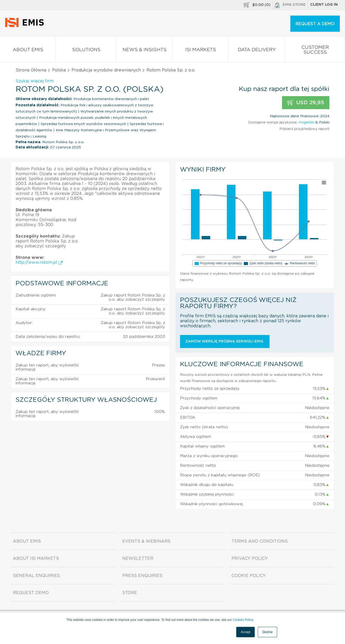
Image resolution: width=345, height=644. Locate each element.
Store (130, 593)
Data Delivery (257, 51)
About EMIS (28, 51)
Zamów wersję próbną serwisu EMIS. (225, 341)
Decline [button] (267, 632)
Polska (59, 70)
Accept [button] (245, 632)
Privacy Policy (250, 558)
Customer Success (315, 51)
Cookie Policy (249, 576)
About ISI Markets (36, 558)
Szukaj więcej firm (35, 81)
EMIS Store (290, 5)
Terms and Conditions (260, 541)
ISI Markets (201, 51)
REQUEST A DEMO (315, 24)
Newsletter (138, 558)
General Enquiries (36, 576)
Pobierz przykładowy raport (304, 129)
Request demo (31, 593)
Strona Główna (31, 70)
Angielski (306, 122)
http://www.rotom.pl (39, 262)
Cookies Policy (243, 620)
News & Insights (144, 51)
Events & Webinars (146, 541)
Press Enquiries (142, 576)
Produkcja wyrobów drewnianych (106, 70)
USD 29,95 (306, 103)
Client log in (324, 5)
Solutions (86, 51)
